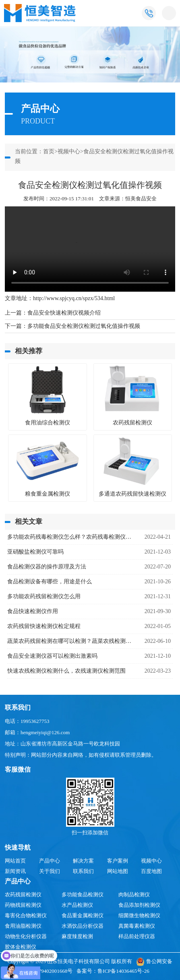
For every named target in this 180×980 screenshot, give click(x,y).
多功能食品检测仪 (83, 895)
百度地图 (151, 871)
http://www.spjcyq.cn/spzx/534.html (74, 298)
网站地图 (118, 871)
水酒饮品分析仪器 (83, 926)
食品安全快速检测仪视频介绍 (64, 313)
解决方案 (83, 861)
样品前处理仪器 (137, 936)
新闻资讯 (15, 871)
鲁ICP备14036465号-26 (123, 971)
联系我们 (83, 871)
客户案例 (118, 861)
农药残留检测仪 (23, 895)
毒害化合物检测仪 (26, 915)
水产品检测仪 (77, 905)
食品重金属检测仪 (83, 915)
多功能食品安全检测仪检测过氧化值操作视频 (84, 326)
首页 (49, 151)
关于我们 (50, 871)
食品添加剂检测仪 (139, 905)
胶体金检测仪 (21, 947)
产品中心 (50, 861)
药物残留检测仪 (23, 905)
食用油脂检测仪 (23, 926)
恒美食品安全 (141, 199)
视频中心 (69, 151)
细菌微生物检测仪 (139, 915)
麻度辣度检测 (77, 936)
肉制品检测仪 (134, 895)
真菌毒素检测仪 (137, 926)
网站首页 (15, 861)
